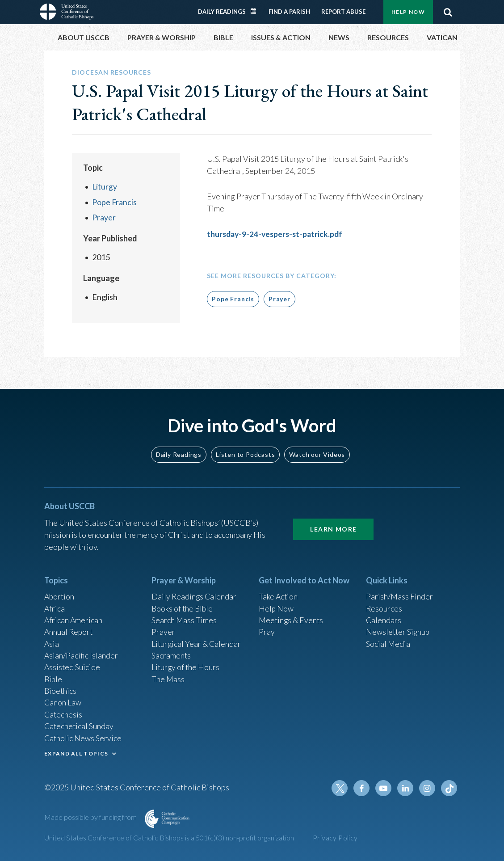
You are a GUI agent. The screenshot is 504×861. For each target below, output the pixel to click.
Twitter (342, 788)
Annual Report (69, 629)
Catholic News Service (83, 737)
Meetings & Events (292, 616)
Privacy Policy (335, 838)
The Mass (168, 677)
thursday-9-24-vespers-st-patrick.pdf (277, 234)
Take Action (279, 592)
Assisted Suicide (73, 665)
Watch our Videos (317, 449)
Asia (52, 641)
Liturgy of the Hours (186, 665)
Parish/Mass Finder (400, 592)
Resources (384, 604)
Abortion (60, 592)
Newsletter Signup (399, 629)
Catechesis (64, 713)
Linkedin (406, 788)
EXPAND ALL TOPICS (76, 753)
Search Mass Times (184, 616)
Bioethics (61, 689)
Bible (54, 677)
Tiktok (449, 788)
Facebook (363, 788)
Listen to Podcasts (245, 449)
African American (74, 616)
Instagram (428, 788)
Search (448, 12)
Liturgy (105, 186)
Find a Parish (289, 12)
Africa (55, 604)
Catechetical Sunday (80, 725)
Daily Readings (222, 12)
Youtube (385, 788)
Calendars (384, 616)
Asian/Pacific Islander (81, 653)
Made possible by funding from (91, 817)
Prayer (104, 217)
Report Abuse (343, 12)
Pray (267, 629)
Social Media (388, 641)
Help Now (408, 12)
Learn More (333, 524)
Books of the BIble (183, 604)
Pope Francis (115, 202)
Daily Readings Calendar (256, 11)
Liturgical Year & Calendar (197, 641)
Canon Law (63, 701)
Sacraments (171, 653)
